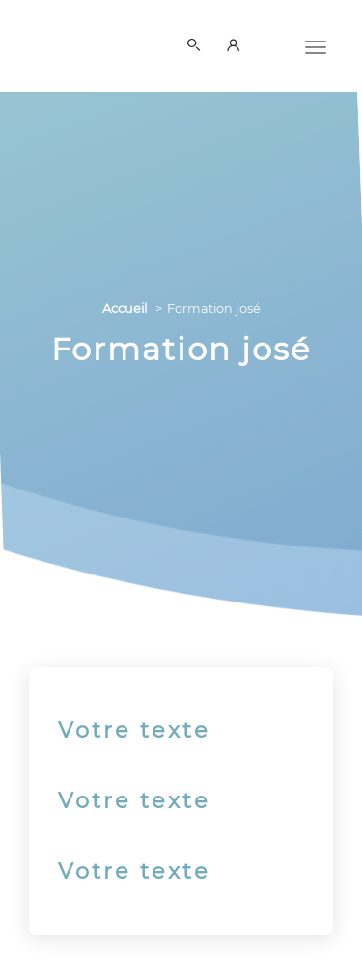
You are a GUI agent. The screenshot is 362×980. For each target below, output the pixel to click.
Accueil (125, 308)
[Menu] (316, 45)
